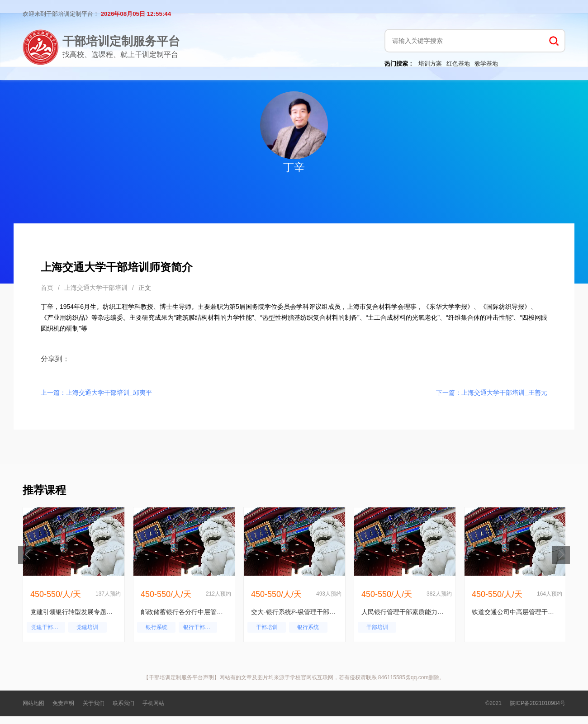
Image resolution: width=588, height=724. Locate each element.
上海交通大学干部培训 (96, 288)
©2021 (493, 703)
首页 (47, 288)
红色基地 (458, 64)
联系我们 (123, 703)
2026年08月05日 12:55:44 (136, 14)
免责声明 (63, 703)
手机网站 (153, 703)
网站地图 (33, 703)
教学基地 (486, 64)
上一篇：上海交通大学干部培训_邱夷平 (96, 393)
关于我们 (94, 703)
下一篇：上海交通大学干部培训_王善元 (492, 393)
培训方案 (430, 64)
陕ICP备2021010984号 (538, 703)
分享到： (55, 359)
